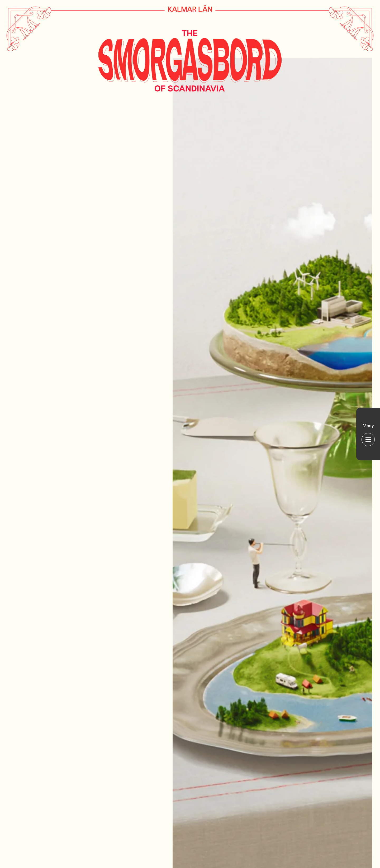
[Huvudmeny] (368, 434)
